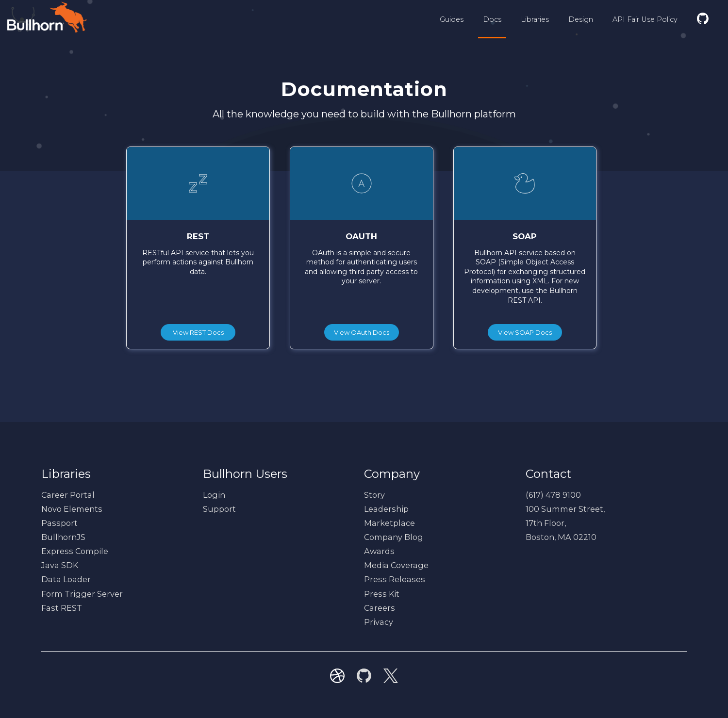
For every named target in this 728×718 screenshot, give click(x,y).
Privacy (379, 622)
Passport (59, 523)
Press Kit (382, 594)
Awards (379, 551)
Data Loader (66, 579)
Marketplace (389, 523)
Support (219, 509)
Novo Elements (72, 509)
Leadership (386, 509)
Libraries (535, 19)
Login (214, 495)
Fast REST (62, 608)
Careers (380, 608)
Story (374, 495)
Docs (492, 19)
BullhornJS (63, 537)
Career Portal (68, 495)
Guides (452, 19)
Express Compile (75, 551)
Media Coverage (396, 565)
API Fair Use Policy (645, 19)
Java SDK (60, 565)
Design (581, 19)
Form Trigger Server (82, 594)
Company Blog (394, 537)
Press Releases (395, 579)
